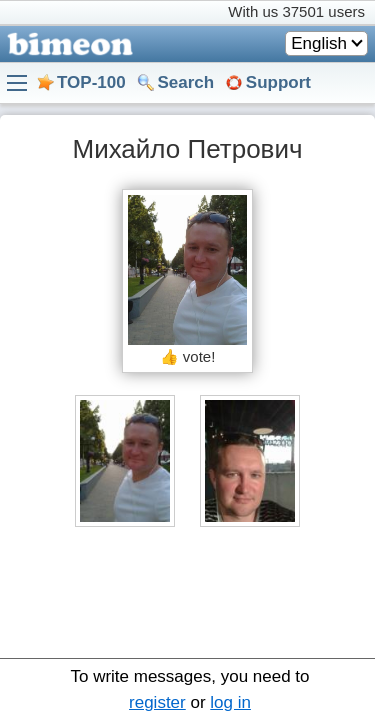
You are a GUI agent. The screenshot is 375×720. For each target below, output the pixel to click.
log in (230, 702)
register (157, 702)
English (319, 43)
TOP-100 (91, 82)
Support (278, 82)
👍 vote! (188, 356)
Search (185, 82)
